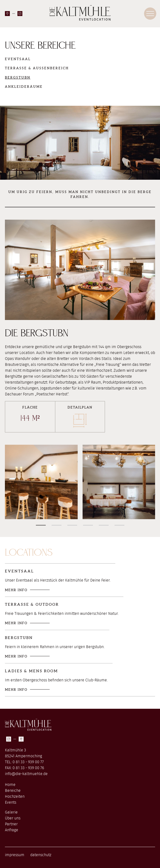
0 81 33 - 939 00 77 (28, 762)
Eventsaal (18, 59)
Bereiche (13, 791)
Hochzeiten (15, 797)
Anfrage (12, 830)
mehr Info (16, 590)
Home (10, 785)
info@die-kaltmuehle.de (26, 774)
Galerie (11, 812)
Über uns (13, 818)
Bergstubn (18, 78)
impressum (15, 855)
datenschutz (41, 855)
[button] (41, 525)
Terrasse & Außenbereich (37, 68)
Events (11, 802)
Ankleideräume (24, 87)
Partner (11, 824)
